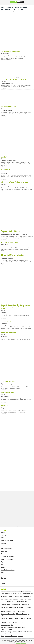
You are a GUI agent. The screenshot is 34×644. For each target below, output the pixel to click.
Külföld (3, 583)
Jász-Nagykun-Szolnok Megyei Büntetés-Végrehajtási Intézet (16, 608)
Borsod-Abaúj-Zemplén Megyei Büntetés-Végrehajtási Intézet (16, 619)
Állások (3, 12)
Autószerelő (5, 170)
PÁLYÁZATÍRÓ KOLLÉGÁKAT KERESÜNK (15, 182)
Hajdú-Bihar (4, 551)
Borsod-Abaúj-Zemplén (7, 540)
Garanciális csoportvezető (10, 51)
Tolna (2, 573)
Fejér (2, 546)
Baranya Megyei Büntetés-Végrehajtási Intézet (14, 611)
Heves (3, 554)
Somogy (3, 567)
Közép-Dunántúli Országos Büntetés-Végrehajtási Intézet (17, 594)
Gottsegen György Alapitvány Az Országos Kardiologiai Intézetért (16, 633)
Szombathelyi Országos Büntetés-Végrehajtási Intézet (16, 596)
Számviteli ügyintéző (8, 333)
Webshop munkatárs (8, 393)
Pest (2, 565)
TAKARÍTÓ (5, 405)
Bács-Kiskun (4, 535)
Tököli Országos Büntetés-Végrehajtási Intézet (14, 602)
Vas (2, 575)
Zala (2, 581)
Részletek (18, 643)
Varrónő (4, 157)
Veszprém (4, 578)
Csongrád (4, 543)
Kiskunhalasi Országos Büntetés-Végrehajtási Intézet (16, 591)
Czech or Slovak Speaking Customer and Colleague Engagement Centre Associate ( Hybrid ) (16, 307)
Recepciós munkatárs (9, 381)
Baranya (3, 532)
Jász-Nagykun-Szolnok (7, 557)
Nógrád (3, 562)
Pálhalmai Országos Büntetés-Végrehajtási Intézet (15, 604)
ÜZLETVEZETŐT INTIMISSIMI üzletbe (14, 80)
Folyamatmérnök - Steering (11, 231)
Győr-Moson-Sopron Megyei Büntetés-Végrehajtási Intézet (15, 615)
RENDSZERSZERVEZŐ (9, 107)
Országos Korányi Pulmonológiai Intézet (12, 636)
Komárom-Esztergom (7, 559)
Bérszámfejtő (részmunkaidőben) (13, 255)
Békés (3, 538)
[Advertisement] (17, 32)
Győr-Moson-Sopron (6, 548)
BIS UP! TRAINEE (7, 321)
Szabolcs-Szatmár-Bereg (8, 570)
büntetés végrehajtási (7, 625)
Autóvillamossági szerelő (10, 242)
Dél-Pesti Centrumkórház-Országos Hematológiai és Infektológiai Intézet (15, 628)
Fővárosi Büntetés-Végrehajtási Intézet (12, 622)
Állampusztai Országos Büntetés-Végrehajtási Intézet (16, 599)
